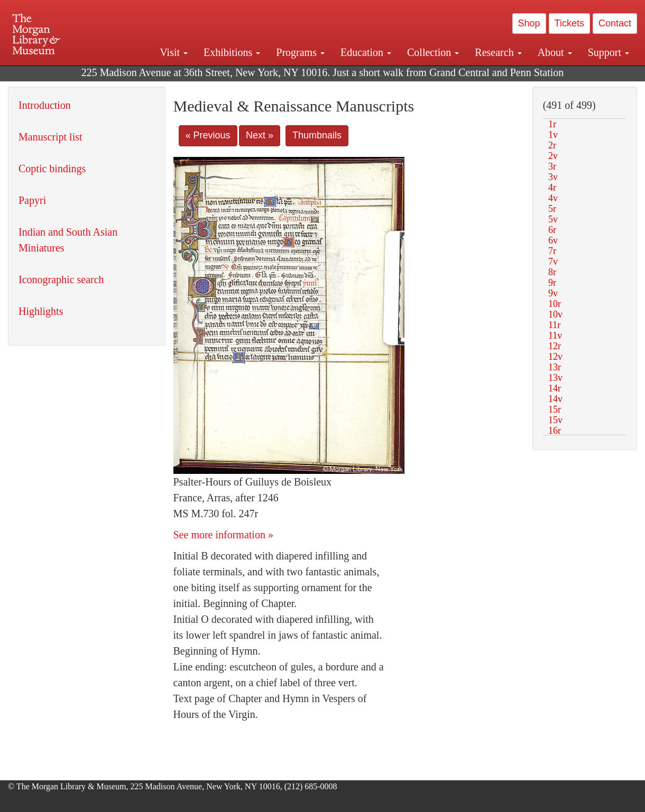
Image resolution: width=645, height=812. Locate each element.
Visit (174, 52)
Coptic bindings (52, 169)
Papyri (32, 200)
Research (498, 52)
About (555, 52)
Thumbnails (317, 135)
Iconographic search (61, 279)
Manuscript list (50, 137)
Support (609, 52)
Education (366, 52)
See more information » (223, 535)
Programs (300, 52)
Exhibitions (232, 52)
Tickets (569, 23)
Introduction (45, 105)
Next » (260, 135)
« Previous (208, 135)
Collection (433, 52)
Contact (615, 23)
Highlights (41, 311)
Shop (529, 23)
